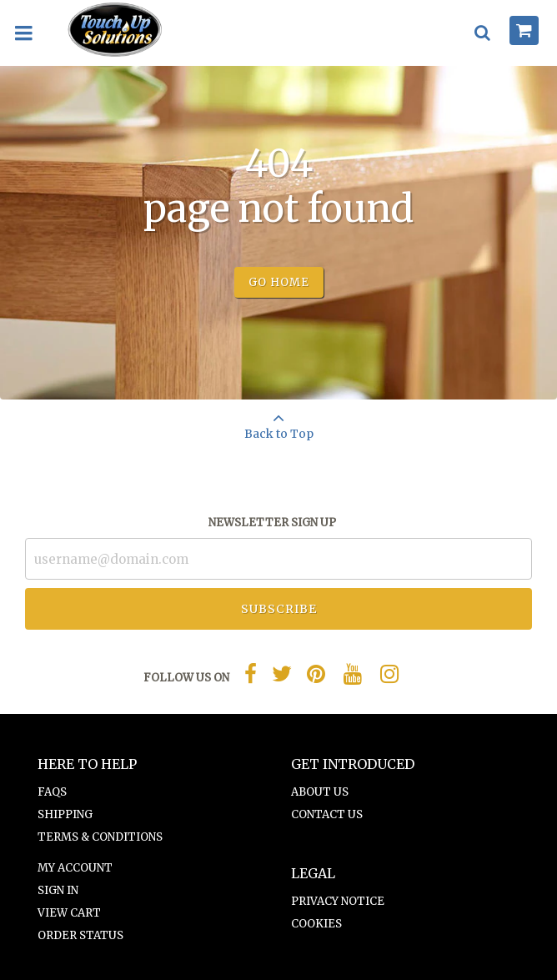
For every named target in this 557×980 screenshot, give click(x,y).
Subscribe (279, 609)
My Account (75, 868)
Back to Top (278, 420)
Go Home (279, 282)
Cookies (316, 924)
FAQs (52, 792)
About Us (320, 792)
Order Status (80, 935)
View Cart (69, 913)
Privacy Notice (338, 901)
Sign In (58, 890)
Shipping (65, 814)
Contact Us (327, 814)
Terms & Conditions (100, 837)
